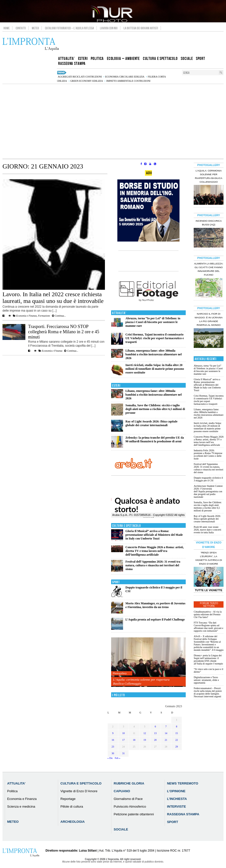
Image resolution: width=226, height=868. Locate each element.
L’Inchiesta (177, 799)
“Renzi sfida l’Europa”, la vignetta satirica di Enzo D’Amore (209, 558)
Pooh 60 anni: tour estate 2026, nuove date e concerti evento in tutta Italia (207, 530)
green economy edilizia (87, 81)
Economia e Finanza (26, 316)
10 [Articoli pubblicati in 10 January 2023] (124, 733)
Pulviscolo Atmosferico (130, 806)
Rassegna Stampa (183, 814)
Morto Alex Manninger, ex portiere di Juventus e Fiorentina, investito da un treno (156, 605)
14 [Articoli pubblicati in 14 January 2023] (166, 733)
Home (7, 28)
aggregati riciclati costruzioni (80, 77)
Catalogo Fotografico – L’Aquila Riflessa (69, 28)
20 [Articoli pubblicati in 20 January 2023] (155, 740)
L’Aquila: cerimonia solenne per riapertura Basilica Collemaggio (141, 682)
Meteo (35, 28)
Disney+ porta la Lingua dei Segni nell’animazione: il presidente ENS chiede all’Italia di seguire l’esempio (208, 660)
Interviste (177, 806)
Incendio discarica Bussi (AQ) (209, 223)
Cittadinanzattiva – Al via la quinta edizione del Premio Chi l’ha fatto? (208, 614)
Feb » (117, 758)
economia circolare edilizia (125, 77)
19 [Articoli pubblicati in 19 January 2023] (145, 740)
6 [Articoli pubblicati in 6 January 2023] (155, 726)
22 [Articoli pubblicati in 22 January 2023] (177, 740)
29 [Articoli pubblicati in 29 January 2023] (177, 747)
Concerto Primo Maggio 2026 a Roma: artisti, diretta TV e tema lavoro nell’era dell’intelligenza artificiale (155, 551)
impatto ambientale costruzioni (128, 81)
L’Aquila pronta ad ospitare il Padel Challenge (155, 620)
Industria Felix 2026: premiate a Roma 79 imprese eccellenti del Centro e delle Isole (208, 455)
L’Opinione (176, 791)
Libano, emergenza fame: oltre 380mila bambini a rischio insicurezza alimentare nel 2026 (154, 354)
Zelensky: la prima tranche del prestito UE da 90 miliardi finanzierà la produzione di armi (155, 439)
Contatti (21, 28)
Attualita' (119, 313)
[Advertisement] (113, 121)
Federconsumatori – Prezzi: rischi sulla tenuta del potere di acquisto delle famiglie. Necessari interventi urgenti (208, 692)
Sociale (121, 829)
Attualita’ (16, 783)
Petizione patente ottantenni (134, 814)
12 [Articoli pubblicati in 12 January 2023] (145, 733)
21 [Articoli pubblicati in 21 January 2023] (166, 740)
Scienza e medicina (21, 806)
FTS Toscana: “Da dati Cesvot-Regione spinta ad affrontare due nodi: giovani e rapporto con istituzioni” (208, 627)
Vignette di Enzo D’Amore (79, 791)
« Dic (110, 758)
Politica (12, 791)
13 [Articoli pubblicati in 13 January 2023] (155, 733)
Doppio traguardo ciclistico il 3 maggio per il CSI (208, 479)
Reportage (68, 799)
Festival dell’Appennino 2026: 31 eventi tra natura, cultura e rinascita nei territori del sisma (153, 565)
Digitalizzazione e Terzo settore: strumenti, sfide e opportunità (206, 680)
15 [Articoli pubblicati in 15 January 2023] (177, 733)
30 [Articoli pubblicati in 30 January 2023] (113, 753)
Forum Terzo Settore (209, 605)
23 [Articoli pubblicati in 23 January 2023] (113, 747)
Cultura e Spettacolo (126, 526)
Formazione (44, 316)
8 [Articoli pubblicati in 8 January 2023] (177, 726)
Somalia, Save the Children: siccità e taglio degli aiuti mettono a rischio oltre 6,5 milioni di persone (155, 409)
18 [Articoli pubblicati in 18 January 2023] (134, 740)
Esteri (116, 386)
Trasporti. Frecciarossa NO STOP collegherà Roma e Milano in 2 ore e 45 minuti (64, 332)
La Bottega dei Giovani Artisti (141, 28)
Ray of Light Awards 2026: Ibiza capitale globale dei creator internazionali (152, 423)
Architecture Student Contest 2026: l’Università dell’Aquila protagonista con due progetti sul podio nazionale (208, 491)
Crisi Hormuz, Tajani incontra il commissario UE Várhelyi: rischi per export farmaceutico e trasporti (155, 338)
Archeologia (73, 822)
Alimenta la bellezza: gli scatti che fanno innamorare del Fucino (208, 269)
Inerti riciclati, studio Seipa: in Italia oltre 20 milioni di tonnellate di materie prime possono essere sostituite (155, 369)
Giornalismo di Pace (128, 799)
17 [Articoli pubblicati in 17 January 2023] (124, 740)
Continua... (59, 316)
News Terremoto (183, 783)
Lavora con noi (109, 28)
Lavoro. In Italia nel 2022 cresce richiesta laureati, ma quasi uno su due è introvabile (53, 298)
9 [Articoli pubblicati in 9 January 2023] (113, 733)
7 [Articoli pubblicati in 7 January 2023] (166, 726)
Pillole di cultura (72, 806)
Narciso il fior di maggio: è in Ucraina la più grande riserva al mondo (209, 319)
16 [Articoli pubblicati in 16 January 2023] (113, 740)
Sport (116, 582)
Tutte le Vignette (209, 590)
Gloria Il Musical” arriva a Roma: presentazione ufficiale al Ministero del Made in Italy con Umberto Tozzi (154, 535)
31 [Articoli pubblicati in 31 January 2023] (124, 753)
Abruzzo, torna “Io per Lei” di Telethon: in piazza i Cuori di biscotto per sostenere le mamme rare (153, 322)
